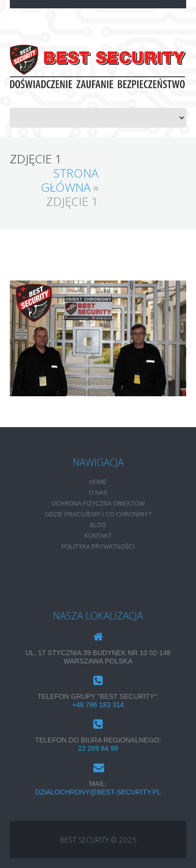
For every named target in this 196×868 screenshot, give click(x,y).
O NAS (98, 493)
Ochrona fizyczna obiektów (98, 504)
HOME (98, 482)
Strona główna (70, 180)
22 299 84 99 (98, 748)
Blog (98, 525)
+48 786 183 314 (98, 705)
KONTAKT (98, 536)
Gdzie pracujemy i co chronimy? (98, 514)
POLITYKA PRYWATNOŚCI (98, 547)
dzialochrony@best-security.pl (98, 792)
